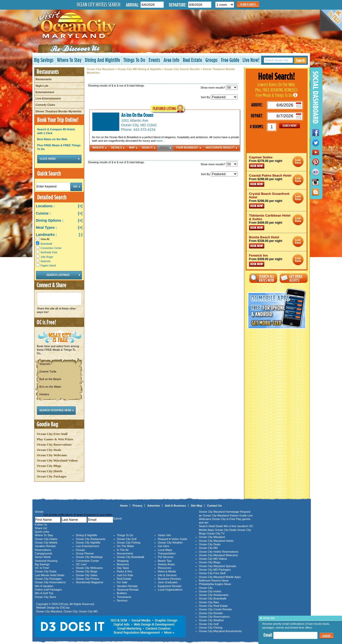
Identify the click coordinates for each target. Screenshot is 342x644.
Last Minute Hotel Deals (50, 575)
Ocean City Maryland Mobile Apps (220, 577)
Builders (122, 593)
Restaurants (44, 79)
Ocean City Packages (52, 476)
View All (43, 239)
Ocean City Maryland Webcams (218, 555)
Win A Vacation (44, 586)
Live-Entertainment (48, 98)
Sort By (219, 97)
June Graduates (168, 582)
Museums (123, 564)
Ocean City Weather (170, 543)
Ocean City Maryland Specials (218, 566)
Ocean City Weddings (89, 557)
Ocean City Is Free (224, 519)
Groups (212, 60)
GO (290, 126)
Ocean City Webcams (52, 455)
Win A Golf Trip (44, 593)
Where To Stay (69, 60)
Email (268, 635)
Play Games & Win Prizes (55, 439)
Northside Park (49, 252)
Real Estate (192, 60)
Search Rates (248, 4)
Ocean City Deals (49, 450)
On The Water (126, 546)
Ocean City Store (46, 597)
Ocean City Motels (46, 543)
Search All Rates (263, 278)
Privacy (138, 506)
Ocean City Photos (88, 579)
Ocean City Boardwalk (131, 557)
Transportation (167, 553)
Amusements (125, 553)
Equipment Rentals (170, 586)
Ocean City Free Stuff (52, 434)
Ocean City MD (88, 611)
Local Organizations (170, 590)
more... (160, 141)
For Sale (122, 582)
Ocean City (70, 611)
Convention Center (51, 248)
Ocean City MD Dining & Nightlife (139, 69)
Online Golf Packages (48, 590)
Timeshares (124, 597)
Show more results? (219, 88)
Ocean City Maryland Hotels (216, 541)
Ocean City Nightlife (88, 543)
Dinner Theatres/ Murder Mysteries (59, 111)
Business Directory (170, 579)
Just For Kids (125, 575)
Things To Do (134, 60)
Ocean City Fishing (129, 543)
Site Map (197, 506)
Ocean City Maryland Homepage (219, 512)
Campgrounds (44, 553)
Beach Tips (165, 561)
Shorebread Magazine (90, 582)
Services (122, 600)
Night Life (42, 86)
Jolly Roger (47, 257)
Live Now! (251, 60)
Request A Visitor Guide (173, 539)
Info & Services (167, 575)
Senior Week (43, 557)
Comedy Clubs (45, 105)
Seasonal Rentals (128, 590)
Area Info (172, 60)
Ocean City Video (87, 575)
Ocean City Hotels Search (98, 5)
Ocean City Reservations (54, 444)
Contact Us (214, 506)
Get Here (164, 546)
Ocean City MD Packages (215, 570)
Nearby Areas (166, 564)
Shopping (123, 561)
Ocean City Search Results (182, 69)
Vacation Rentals (45, 546)
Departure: (178, 5)
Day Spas (123, 568)
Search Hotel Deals (211, 526)
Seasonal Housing (46, 561)
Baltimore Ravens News (214, 580)
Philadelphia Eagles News (215, 584)
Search (300, 60)
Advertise (154, 506)
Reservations (43, 550)
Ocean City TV (216, 533)
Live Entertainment (88, 546)
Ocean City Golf (127, 539)
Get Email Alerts (294, 278)
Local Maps (165, 550)
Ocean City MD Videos (213, 559)
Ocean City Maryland (101, 69)
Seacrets (45, 261)
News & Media (167, 571)
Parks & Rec (125, 571)
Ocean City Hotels (50, 471)
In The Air (123, 550)
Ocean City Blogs (49, 466)
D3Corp (63, 604)
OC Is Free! (42, 568)
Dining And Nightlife (102, 60)
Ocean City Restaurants (91, 539)
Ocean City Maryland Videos (57, 460)
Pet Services (166, 557)
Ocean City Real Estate (213, 606)
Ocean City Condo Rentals (215, 609)
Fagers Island (48, 266)
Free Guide (230, 60)
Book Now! (257, 166)
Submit (326, 636)
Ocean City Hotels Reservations (219, 552)
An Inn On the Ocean (137, 115)
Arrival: (133, 5)
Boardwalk (46, 244)
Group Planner (85, 553)
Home (124, 506)
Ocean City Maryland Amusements (220, 631)
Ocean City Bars (209, 602)
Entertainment (45, 92)
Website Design (46, 608)
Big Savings (44, 60)
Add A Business (175, 506)
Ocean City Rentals (211, 613)
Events (154, 60)
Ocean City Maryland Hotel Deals (298, 162)
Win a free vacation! (236, 526)
